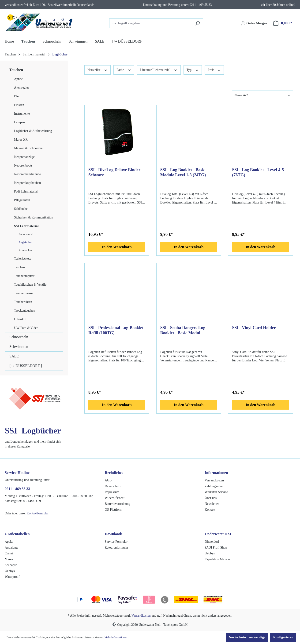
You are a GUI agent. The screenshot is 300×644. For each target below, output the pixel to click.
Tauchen (16, 70)
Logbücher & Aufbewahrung (33, 131)
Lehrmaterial (26, 234)
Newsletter (212, 504)
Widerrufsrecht (115, 498)
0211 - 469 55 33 (17, 489)
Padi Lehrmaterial (26, 191)
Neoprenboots (23, 166)
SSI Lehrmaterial (26, 226)
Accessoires (25, 250)
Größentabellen (17, 534)
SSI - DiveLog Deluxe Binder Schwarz (114, 172)
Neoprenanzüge (24, 157)
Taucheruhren (23, 302)
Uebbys (10, 571)
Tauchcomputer (24, 276)
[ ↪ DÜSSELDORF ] (26, 366)
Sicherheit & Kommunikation (34, 217)
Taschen (19, 267)
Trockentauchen (25, 311)
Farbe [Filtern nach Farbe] (124, 69)
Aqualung (11, 548)
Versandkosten (214, 480)
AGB (108, 480)
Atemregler (22, 88)
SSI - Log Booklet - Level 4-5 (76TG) (258, 172)
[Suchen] (197, 23)
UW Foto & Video (26, 328)
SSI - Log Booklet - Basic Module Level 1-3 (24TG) (183, 172)
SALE (14, 356)
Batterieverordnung (118, 504)
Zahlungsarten (214, 486)
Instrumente (22, 114)
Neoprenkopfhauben (27, 183)
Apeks (9, 542)
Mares (9, 559)
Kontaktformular (38, 513)
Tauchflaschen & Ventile (30, 285)
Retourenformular (116, 548)
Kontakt (210, 510)
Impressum (112, 492)
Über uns (211, 498)
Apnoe (18, 79)
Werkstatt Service (216, 492)
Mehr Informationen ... (117, 637)
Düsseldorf (212, 542)
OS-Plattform (114, 510)
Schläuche (21, 209)
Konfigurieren (283, 637)
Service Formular (116, 542)
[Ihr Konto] (254, 23)
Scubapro (11, 565)
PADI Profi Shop (216, 548)
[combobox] (151, 23)
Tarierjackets (22, 259)
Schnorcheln (19, 337)
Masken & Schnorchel (29, 148)
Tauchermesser (24, 293)
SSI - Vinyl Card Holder (254, 328)
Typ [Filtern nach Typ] (193, 69)
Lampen (19, 122)
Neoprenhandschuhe (27, 174)
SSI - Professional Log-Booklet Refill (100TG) (116, 330)
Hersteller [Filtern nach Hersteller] (97, 69)
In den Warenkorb (117, 247)
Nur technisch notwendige (247, 637)
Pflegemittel (22, 200)
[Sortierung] (262, 95)
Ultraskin (20, 319)
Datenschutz (113, 486)
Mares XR (21, 140)
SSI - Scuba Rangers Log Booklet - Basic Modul (183, 330)
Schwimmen (19, 347)
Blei (17, 96)
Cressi (9, 553)
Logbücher (25, 242)
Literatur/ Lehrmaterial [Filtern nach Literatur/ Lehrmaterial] (159, 69)
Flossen (19, 105)
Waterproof (12, 577)
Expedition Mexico (217, 559)
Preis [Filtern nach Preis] (214, 69)
